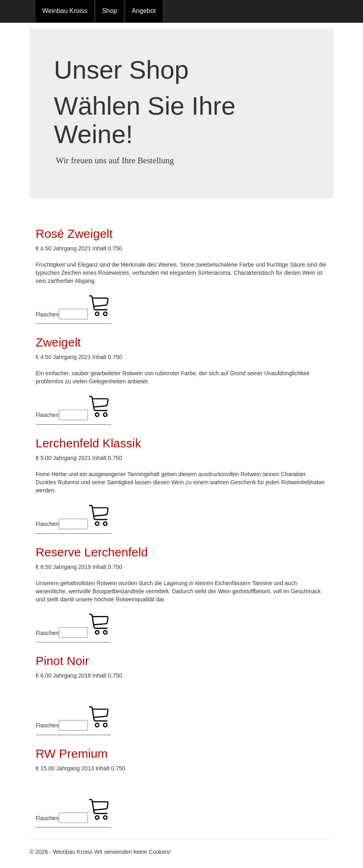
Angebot (144, 11)
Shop (110, 11)
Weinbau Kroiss (65, 11)
